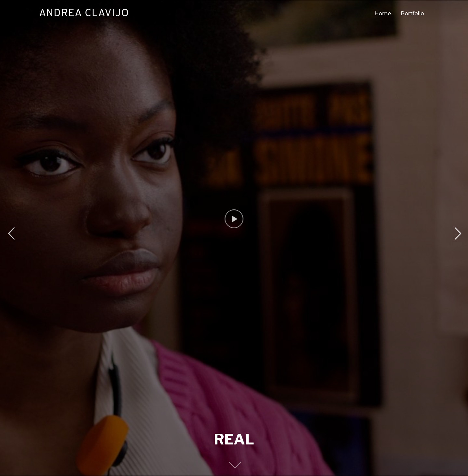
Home (383, 13)
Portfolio (412, 13)
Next (457, 234)
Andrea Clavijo (84, 14)
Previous (11, 234)
